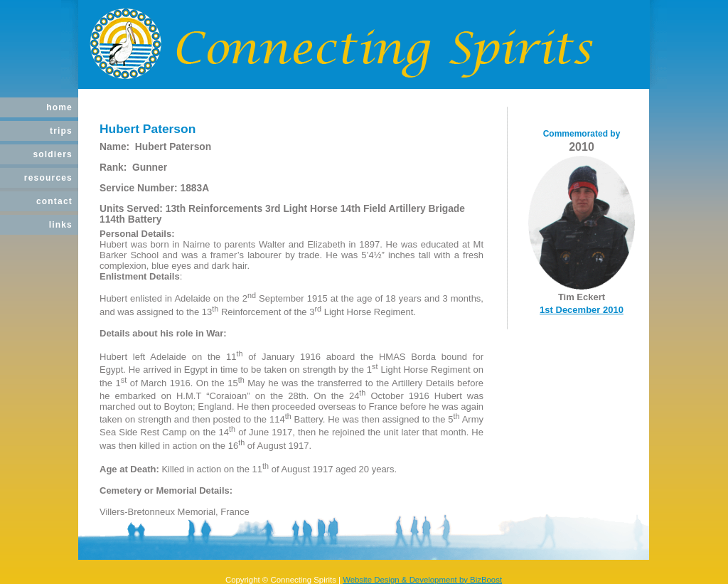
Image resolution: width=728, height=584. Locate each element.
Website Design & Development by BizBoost (422, 580)
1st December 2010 (582, 310)
